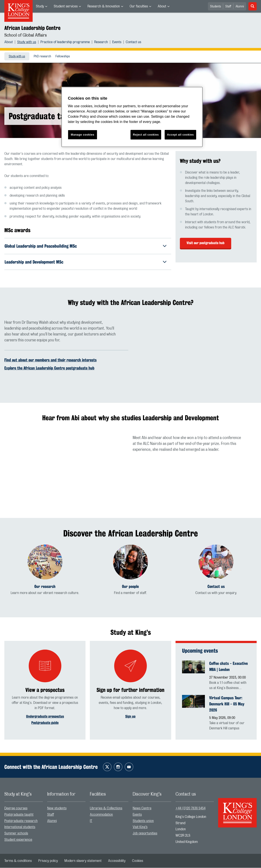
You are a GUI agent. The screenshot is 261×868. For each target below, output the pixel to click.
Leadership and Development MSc (34, 262)
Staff (228, 7)
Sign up (130, 717)
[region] (132, 117)
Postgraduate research (21, 821)
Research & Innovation (104, 6)
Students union (143, 821)
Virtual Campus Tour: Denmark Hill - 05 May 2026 (227, 704)
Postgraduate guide (45, 723)
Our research (45, 587)
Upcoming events (200, 651)
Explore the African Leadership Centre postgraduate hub (49, 368)
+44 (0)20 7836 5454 (191, 808)
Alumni (240, 7)
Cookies (138, 861)
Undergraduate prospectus (45, 717)
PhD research (42, 56)
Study (40, 6)
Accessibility (117, 861)
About (162, 6)
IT (91, 821)
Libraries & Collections (106, 808)
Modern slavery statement (83, 861)
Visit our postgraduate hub (206, 243)
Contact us (133, 42)
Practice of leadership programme (65, 42)
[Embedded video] (195, 355)
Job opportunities (145, 834)
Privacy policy (48, 861)
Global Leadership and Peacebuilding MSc (41, 246)
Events (117, 42)
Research (101, 42)
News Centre (142, 808)
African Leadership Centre (32, 28)
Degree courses (16, 808)
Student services (66, 6)
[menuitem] (42, 6)
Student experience (18, 840)
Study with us (27, 42)
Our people (130, 587)
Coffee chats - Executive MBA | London (228, 667)
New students (57, 808)
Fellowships (63, 56)
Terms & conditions (18, 861)
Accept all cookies (180, 135)
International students (20, 827)
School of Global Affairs (26, 35)
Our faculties (139, 6)
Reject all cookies (146, 135)
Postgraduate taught (19, 815)
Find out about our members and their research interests (50, 360)
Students (216, 7)
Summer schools (16, 834)
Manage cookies (83, 135)
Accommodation (101, 815)
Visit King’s (140, 827)
